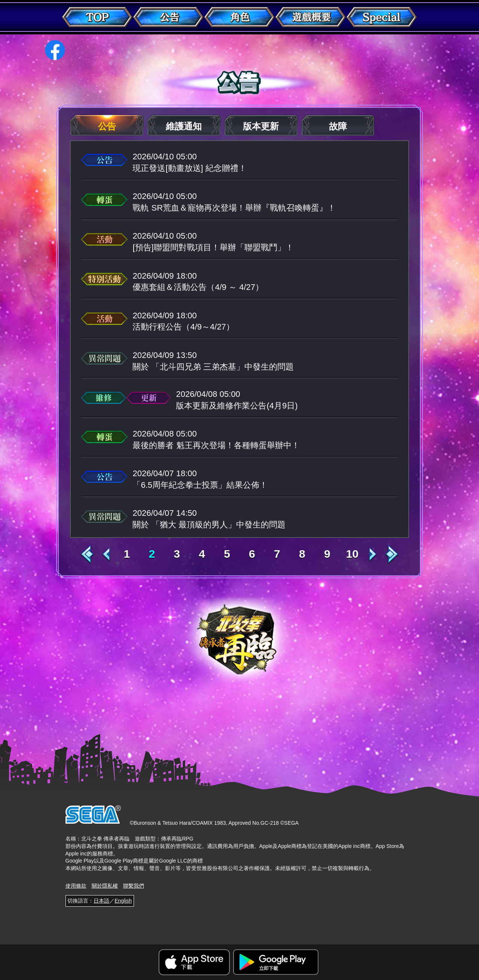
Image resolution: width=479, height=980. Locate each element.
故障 (338, 126)
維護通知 (184, 126)
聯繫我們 (134, 886)
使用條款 (76, 886)
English (123, 901)
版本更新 (261, 126)
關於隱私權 (105, 886)
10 (352, 554)
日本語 (101, 901)
